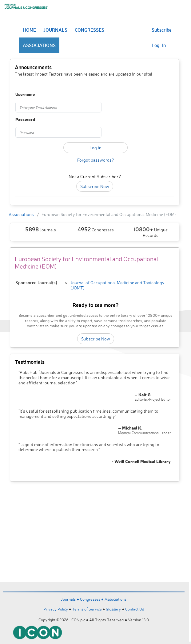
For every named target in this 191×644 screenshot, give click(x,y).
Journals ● (70, 599)
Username (25, 94)
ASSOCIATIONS (39, 45)
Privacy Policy (56, 609)
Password (25, 120)
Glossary (113, 609)
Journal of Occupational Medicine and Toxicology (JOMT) (117, 285)
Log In (159, 45)
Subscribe (162, 30)
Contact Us (135, 609)
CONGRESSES (90, 30)
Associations (21, 214)
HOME (29, 30)
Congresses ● (92, 599)
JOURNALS (55, 30)
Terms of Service (87, 609)
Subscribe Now (95, 186)
